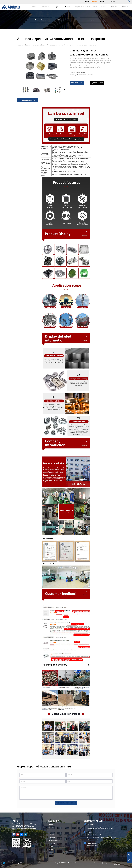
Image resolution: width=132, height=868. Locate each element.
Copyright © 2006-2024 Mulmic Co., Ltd (66, 863)
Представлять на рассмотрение (66, 803)
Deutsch (102, 2)
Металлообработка (38, 45)
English (87, 2)
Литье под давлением (54, 45)
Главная (20, 45)
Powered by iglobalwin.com (20, 863)
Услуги (28, 45)
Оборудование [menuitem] (79, 7)
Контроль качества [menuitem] (91, 7)
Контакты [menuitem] (125, 7)
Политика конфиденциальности (103, 863)
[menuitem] (45, 7)
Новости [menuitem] (114, 7)
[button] (45, 7)
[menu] (79, 7)
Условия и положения (116, 864)
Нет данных (81, 72)
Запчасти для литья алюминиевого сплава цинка (80, 45)
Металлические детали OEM (86, 75)
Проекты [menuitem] (68, 7)
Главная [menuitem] (33, 7)
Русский (94, 2)
